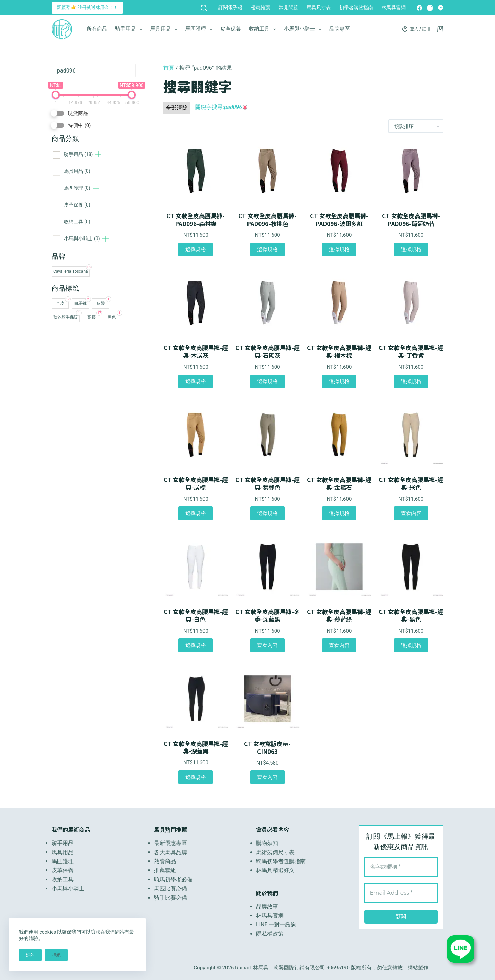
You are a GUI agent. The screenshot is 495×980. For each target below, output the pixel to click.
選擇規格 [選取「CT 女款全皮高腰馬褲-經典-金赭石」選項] (339, 513)
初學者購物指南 (356, 8)
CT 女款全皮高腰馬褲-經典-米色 (411, 483)
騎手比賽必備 (170, 898)
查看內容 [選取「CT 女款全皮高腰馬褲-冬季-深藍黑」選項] (267, 645)
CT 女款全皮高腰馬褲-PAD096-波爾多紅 (339, 220)
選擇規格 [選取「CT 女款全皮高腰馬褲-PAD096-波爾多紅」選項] (339, 249)
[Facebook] (419, 8)
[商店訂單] (416, 126)
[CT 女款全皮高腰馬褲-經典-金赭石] (339, 435)
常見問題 (288, 8)
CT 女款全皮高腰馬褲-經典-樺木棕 (339, 352)
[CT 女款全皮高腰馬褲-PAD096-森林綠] (196, 171)
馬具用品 (165, 29)
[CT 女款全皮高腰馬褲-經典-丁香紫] (411, 303)
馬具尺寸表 (319, 8)
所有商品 (97, 29)
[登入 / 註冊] (416, 29)
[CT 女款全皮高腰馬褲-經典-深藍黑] (196, 699)
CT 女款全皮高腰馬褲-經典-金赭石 (339, 483)
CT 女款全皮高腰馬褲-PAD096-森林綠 (196, 220)
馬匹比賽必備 (170, 888)
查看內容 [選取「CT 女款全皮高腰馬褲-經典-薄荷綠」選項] (339, 645)
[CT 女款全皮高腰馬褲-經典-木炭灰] (196, 303)
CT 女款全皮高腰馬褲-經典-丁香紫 (411, 352)
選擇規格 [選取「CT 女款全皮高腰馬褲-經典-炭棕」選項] (196, 513)
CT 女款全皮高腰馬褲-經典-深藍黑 (196, 747)
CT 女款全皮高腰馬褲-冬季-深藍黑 (268, 615)
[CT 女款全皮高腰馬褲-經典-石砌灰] (268, 303)
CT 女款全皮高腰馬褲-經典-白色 (196, 615)
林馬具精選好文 (275, 870)
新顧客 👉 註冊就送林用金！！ (87, 7)
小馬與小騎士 (304, 29)
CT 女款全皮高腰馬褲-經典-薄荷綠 (339, 615)
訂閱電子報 (230, 8)
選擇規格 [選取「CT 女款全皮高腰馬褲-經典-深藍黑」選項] (196, 777)
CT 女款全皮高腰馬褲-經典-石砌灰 (268, 352)
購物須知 (267, 843)
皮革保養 (231, 29)
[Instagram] (430, 8)
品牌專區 (340, 29)
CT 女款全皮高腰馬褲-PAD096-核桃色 (267, 220)
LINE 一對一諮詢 (276, 925)
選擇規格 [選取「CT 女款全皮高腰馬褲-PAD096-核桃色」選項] (267, 249)
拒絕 (56, 955)
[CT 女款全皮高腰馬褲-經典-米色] (411, 435)
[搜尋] (204, 8)
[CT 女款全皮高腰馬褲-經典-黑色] (411, 567)
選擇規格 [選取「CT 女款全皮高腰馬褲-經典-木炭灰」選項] (196, 381)
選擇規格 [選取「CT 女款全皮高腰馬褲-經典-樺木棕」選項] (339, 381)
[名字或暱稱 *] (401, 867)
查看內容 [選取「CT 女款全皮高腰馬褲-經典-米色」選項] (411, 513)
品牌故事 (267, 907)
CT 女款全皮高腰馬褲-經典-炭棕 (196, 483)
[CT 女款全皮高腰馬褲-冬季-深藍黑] (268, 567)
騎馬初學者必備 (173, 879)
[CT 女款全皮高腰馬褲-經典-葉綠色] (268, 435)
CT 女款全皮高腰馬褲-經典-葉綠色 (268, 483)
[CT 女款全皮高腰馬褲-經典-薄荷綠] (339, 567)
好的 (30, 955)
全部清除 (177, 108)
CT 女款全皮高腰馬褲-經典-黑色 (411, 615)
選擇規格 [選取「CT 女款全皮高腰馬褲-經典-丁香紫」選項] (411, 381)
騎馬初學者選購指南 (281, 861)
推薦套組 (165, 870)
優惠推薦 (261, 8)
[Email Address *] (401, 893)
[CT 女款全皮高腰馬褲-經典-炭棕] (196, 435)
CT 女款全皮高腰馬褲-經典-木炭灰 (196, 352)
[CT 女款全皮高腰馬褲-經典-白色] (196, 567)
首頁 (169, 68)
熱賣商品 (165, 861)
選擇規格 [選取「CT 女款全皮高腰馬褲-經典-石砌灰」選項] (267, 381)
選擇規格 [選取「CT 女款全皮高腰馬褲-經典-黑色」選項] (411, 645)
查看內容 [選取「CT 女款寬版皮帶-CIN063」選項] (267, 777)
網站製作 (418, 968)
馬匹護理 (200, 29)
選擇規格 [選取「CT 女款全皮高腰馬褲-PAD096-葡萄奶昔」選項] (411, 249)
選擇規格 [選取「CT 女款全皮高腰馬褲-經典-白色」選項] (196, 645)
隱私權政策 (270, 934)
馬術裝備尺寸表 (275, 852)
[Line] (441, 8)
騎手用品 (130, 29)
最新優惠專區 (170, 843)
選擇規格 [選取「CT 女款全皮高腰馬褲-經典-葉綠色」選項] (267, 513)
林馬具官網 (394, 8)
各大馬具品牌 (170, 852)
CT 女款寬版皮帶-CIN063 (267, 747)
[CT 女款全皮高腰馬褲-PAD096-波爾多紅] (339, 171)
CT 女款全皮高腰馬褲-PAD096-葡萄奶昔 (411, 220)
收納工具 (264, 29)
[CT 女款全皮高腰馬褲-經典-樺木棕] (339, 303)
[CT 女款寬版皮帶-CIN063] (268, 699)
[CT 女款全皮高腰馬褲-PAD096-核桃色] (268, 171)
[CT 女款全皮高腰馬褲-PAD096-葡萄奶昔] (411, 171)
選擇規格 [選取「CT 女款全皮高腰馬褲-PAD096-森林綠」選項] (196, 249)
